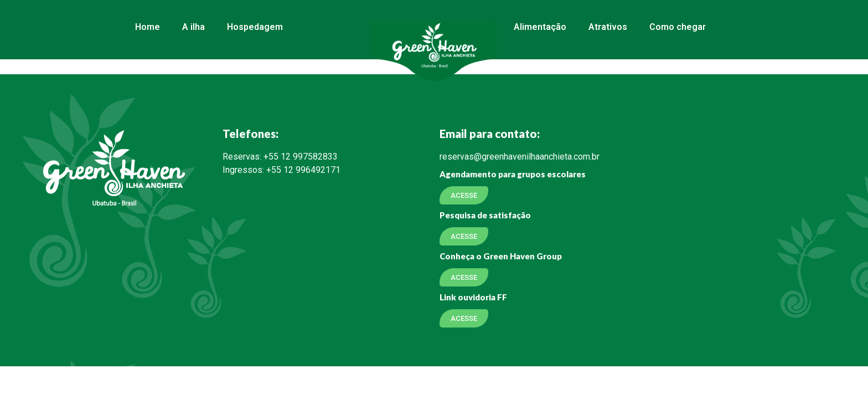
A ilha (193, 27)
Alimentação (540, 27)
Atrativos (608, 27)
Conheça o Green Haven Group (501, 256)
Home (148, 27)
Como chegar (678, 27)
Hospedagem (255, 27)
